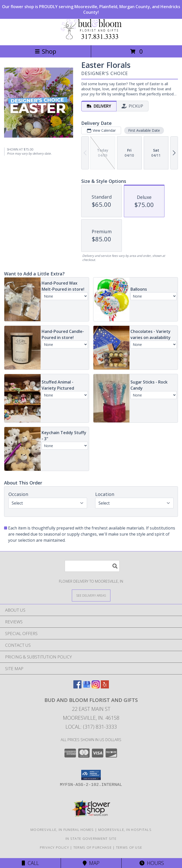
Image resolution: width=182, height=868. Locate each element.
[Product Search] (92, 566)
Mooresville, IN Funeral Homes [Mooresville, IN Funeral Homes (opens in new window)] (62, 830)
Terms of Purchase (93, 847)
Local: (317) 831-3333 (91, 727)
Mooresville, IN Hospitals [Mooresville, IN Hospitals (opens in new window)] (125, 830)
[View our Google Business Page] (87, 687)
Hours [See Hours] (152, 863)
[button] (91, 775)
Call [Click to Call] (30, 863)
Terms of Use (129, 847)
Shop (45, 51)
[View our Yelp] (105, 687)
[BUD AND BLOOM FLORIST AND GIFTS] (91, 38)
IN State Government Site (91, 838)
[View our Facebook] (77, 687)
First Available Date (144, 130)
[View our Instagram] (96, 687)
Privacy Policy (54, 847)
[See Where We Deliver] (91, 595)
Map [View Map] (91, 863)
